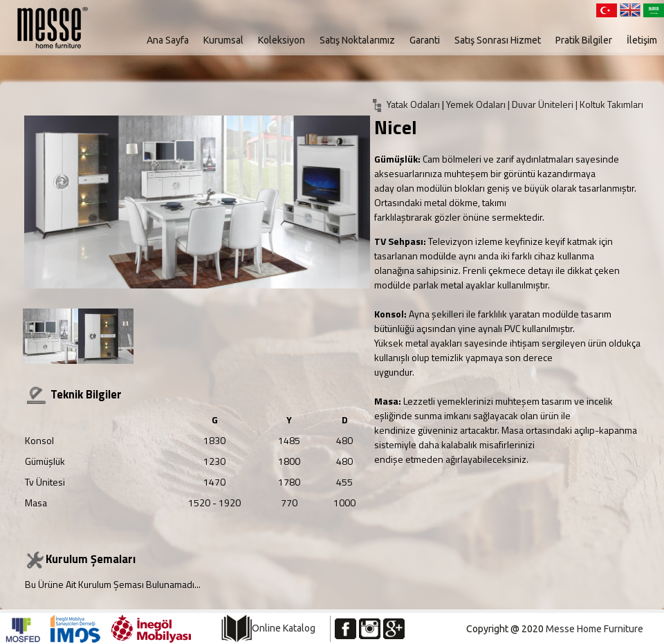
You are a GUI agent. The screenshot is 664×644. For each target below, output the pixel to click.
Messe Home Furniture (594, 629)
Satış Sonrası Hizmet (498, 40)
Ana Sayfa (168, 40)
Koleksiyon (282, 40)
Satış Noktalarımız (357, 40)
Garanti (425, 40)
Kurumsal (223, 40)
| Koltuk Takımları (609, 104)
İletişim (642, 40)
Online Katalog (284, 628)
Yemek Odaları (477, 104)
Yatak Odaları (413, 104)
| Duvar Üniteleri (542, 104)
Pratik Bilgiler (584, 40)
